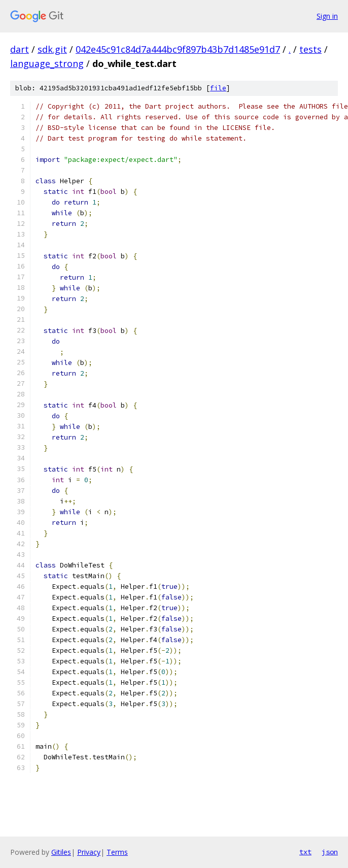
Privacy (89, 852)
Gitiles (61, 852)
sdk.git (52, 49)
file (218, 88)
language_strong (47, 63)
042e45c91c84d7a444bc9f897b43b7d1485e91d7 (178, 49)
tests (310, 49)
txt (305, 852)
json (330, 852)
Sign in (327, 16)
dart (20, 49)
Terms (117, 852)
